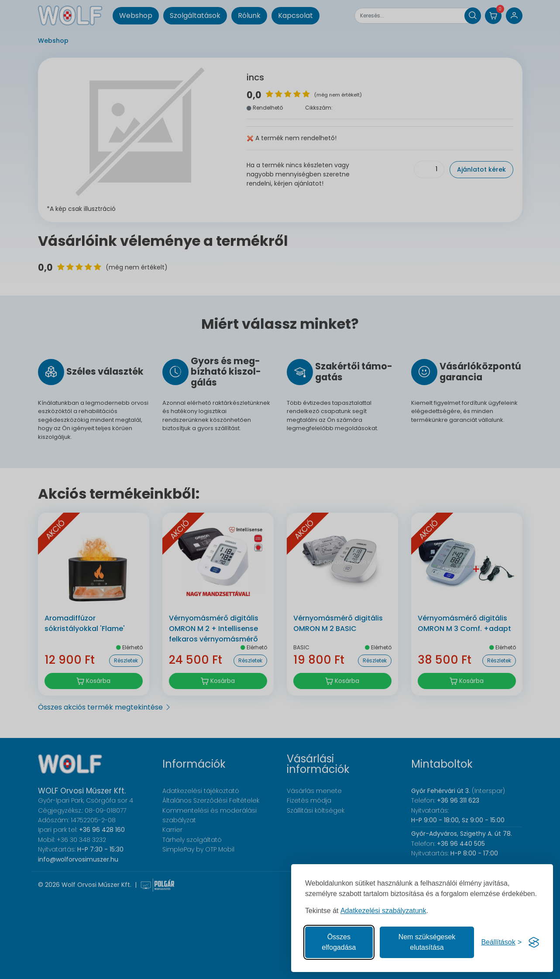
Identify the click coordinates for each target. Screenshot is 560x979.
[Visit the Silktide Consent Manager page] (534, 942)
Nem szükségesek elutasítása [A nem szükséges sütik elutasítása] (427, 942)
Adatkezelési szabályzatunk (383, 911)
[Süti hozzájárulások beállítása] (501, 942)
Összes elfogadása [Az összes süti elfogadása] (339, 942)
